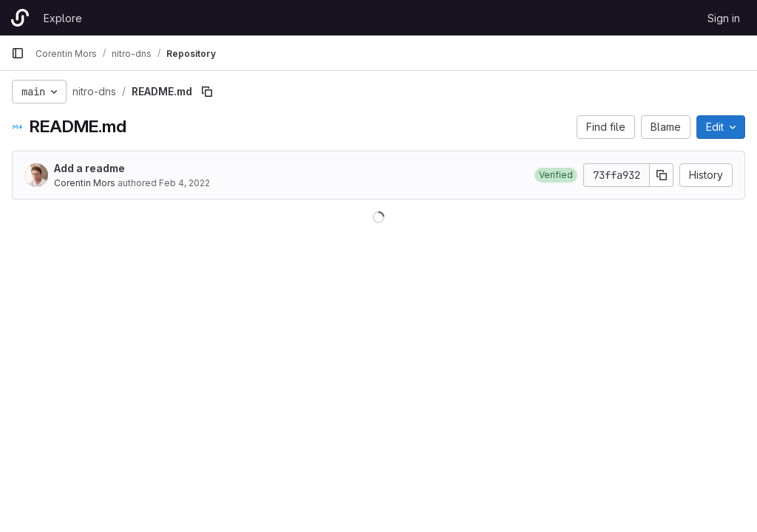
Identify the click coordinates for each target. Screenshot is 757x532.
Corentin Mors (85, 183)
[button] (556, 175)
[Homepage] (20, 18)
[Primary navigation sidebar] (18, 53)
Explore (63, 18)
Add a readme (89, 168)
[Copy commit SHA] (662, 175)
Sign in (724, 18)
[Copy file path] (207, 92)
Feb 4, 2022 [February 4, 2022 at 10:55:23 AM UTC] (184, 183)
